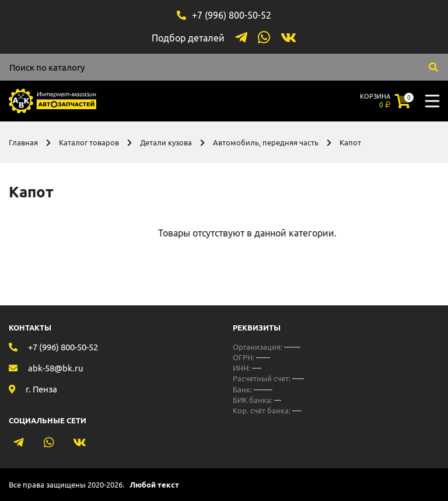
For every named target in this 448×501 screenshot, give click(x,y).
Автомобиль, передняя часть (266, 142)
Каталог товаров (89, 142)
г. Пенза (41, 389)
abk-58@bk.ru (56, 368)
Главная (23, 142)
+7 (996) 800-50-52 (232, 15)
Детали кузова (166, 142)
